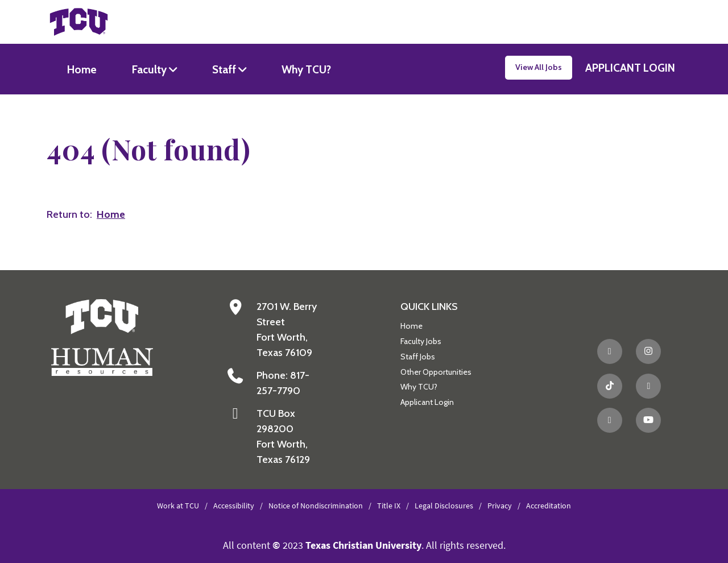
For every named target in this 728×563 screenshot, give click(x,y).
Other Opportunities (436, 372)
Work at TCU (178, 506)
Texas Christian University (363, 545)
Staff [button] (225, 69)
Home (82, 69)
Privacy (500, 506)
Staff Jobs (418, 357)
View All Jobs (539, 67)
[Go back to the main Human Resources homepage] (102, 337)
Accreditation (549, 506)
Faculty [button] (150, 69)
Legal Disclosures (444, 506)
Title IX (389, 506)
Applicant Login (427, 402)
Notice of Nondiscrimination (316, 506)
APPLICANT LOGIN (630, 68)
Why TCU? (306, 69)
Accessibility (234, 506)
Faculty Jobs (421, 341)
